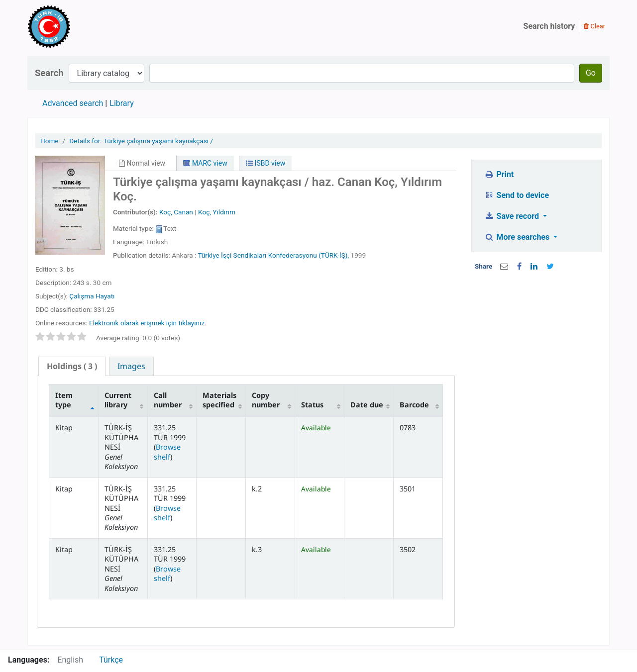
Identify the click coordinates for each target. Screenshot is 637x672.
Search (49, 73)
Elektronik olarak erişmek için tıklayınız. (148, 323)
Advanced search (73, 103)
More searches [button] (518, 237)
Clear (594, 26)
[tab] (72, 366)
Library (121, 103)
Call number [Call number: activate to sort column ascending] (168, 400)
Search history (549, 26)
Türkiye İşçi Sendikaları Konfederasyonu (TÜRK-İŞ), (273, 255)
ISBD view (265, 163)
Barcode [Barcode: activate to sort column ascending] (414, 405)
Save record (513, 216)
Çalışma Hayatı (92, 296)
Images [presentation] (131, 366)
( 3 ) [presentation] (72, 366)
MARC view (205, 163)
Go (591, 73)
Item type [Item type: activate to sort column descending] (64, 400)
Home (50, 141)
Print (499, 174)
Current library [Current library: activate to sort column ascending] (118, 400)
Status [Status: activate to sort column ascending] (312, 405)
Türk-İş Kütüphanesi (78, 26)
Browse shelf (167, 452)
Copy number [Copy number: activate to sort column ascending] (266, 400)
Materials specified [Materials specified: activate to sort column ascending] (219, 400)
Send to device (517, 195)
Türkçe (111, 660)
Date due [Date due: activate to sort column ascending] (367, 405)
